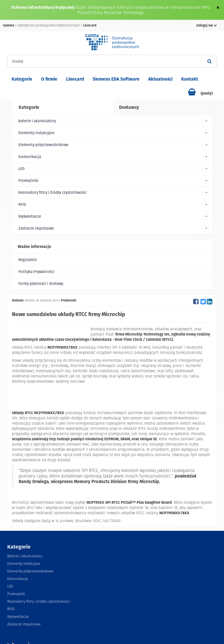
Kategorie (22, 79)
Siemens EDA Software (116, 79)
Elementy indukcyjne (36, 133)
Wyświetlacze (30, 216)
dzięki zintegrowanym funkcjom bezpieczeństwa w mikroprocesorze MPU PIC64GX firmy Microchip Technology (143, 10)
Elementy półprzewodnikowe (43, 145)
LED (21, 169)
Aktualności (160, 79)
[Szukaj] (210, 61)
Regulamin (28, 260)
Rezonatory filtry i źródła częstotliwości (52, 193)
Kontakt (190, 79)
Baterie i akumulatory (37, 121)
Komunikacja (30, 157)
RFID (22, 204)
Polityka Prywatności (36, 272)
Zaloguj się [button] (207, 25)
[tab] (62, 107)
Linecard (75, 79)
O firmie (49, 79)
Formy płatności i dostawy (41, 284)
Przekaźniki (28, 181)
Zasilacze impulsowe (36, 228)
